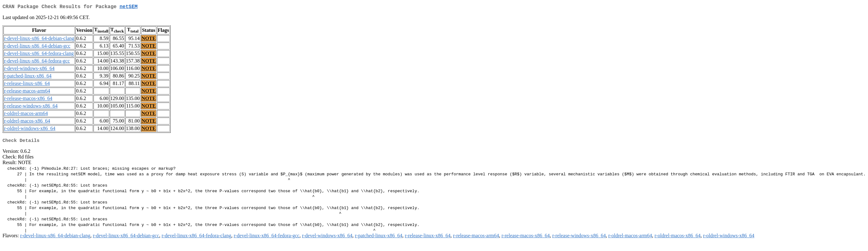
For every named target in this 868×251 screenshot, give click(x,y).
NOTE (149, 40)
